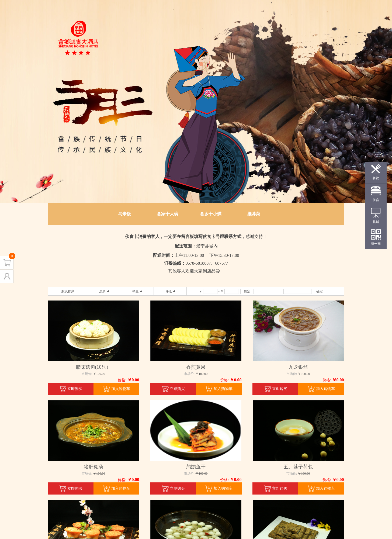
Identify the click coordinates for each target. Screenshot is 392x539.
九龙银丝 (298, 367)
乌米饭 (124, 214)
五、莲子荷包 (298, 467)
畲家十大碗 (168, 214)
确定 (247, 291)
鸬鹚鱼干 (196, 467)
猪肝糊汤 (93, 467)
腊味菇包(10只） (93, 367)
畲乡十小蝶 (211, 214)
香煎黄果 (196, 367)
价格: (122, 380)
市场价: (87, 374)
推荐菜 (254, 214)
